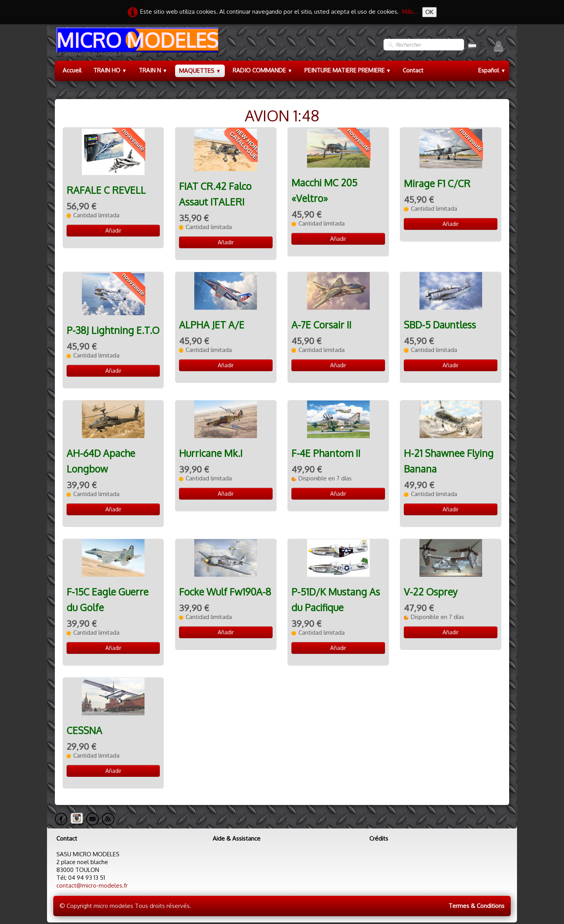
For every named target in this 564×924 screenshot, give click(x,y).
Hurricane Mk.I (211, 453)
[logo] (136, 45)
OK (429, 12)
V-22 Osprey (431, 592)
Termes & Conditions (476, 906)
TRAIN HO (110, 70)
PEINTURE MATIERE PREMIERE (348, 70)
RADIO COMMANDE (263, 70)
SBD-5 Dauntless (440, 325)
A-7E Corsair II (321, 325)
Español (492, 70)
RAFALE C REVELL (106, 190)
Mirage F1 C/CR (437, 183)
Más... (410, 12)
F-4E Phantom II (326, 453)
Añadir (113, 230)
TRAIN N (153, 70)
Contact (413, 70)
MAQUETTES (200, 71)
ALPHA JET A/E (212, 325)
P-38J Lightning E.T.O (113, 330)
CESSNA (84, 730)
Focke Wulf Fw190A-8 (225, 592)
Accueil (72, 70)
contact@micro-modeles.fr (92, 885)
